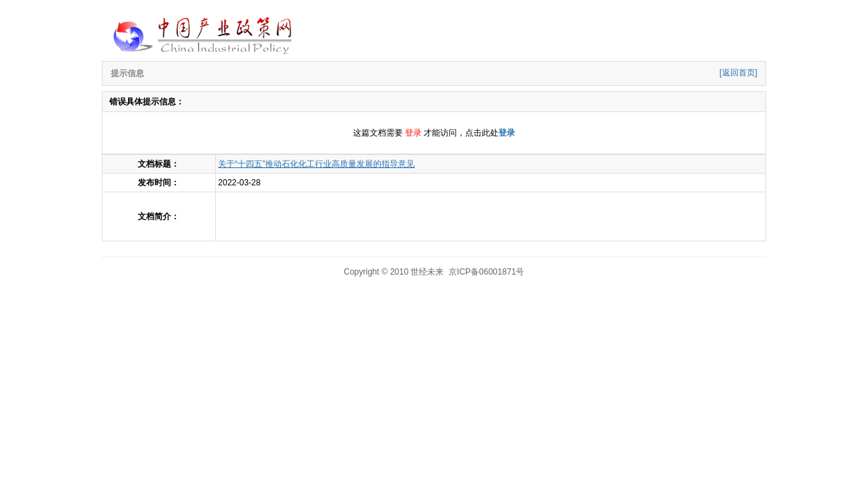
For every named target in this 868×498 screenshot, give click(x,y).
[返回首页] (738, 73)
